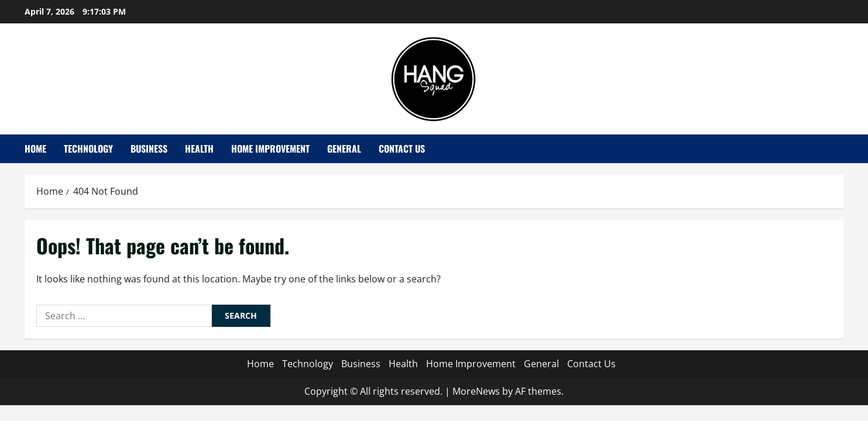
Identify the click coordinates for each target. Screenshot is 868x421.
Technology (88, 149)
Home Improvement (270, 149)
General (344, 149)
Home (35, 149)
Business (149, 149)
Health (199, 149)
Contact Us (402, 149)
